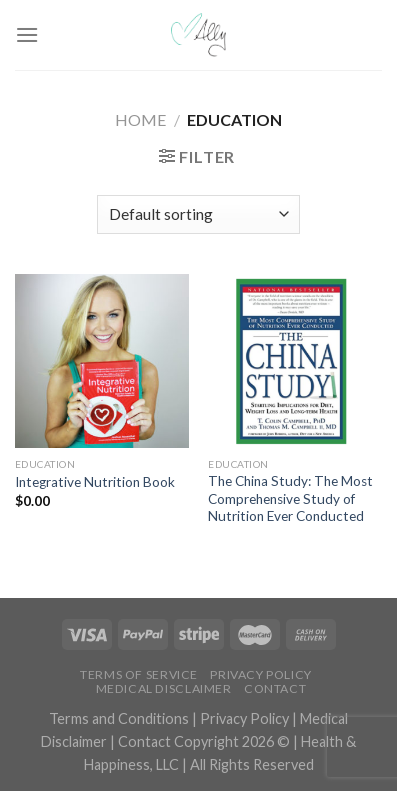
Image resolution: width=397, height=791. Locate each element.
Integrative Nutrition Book (95, 482)
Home (140, 119)
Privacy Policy (261, 674)
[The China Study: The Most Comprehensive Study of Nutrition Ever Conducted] (295, 361)
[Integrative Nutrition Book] (102, 361)
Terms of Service (139, 674)
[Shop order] (198, 214)
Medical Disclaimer (164, 688)
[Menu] (27, 34)
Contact (275, 688)
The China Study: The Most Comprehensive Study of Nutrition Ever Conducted (290, 498)
